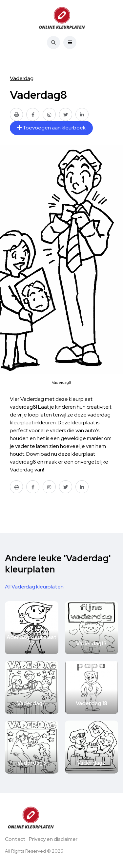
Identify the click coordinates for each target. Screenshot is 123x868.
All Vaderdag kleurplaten (34, 587)
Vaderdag (22, 78)
